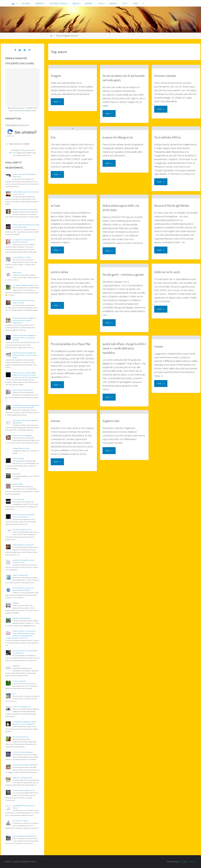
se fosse (55, 349)
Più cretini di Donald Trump (22, 530)
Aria (53, 234)
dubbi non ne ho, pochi (167, 436)
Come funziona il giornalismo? (23, 390)
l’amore (159, 587)
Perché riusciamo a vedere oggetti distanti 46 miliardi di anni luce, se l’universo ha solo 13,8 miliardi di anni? (26, 375)
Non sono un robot (19, 144)
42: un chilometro (18, 499)
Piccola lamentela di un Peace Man (71, 550)
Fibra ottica (16, 474)
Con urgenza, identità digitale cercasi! (25, 285)
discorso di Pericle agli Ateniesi (172, 370)
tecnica (21, 111)
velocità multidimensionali (21, 618)
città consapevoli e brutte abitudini (24, 836)
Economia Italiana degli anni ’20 (24, 790)
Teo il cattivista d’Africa (167, 249)
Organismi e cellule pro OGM (22, 778)
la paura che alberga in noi (118, 237)
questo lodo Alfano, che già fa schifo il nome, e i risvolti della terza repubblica (124, 554)
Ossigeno (56, 155)
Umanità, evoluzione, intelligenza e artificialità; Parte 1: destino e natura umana (25, 355)
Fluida (180, 862)
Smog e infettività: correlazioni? (23, 545)
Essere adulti (17, 273)
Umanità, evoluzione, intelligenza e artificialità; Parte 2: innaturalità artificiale (24, 338)
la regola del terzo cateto (21, 448)
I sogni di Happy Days (20, 575)
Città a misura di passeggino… (23, 435)
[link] (143, 3)
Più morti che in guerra (20, 821)
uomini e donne (60, 436)
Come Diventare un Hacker (22, 257)
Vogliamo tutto (111, 665)
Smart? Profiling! (18, 458)
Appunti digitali (18, 484)
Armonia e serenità (165, 108)
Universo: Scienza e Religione (22, 752)
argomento (16, 666)
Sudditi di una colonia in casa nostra (25, 209)
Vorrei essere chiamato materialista (25, 765)
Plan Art (14, 111)
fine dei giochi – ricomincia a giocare (123, 481)
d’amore (56, 676)
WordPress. (191, 862)
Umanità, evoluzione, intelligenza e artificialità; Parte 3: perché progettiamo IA (24, 320)
